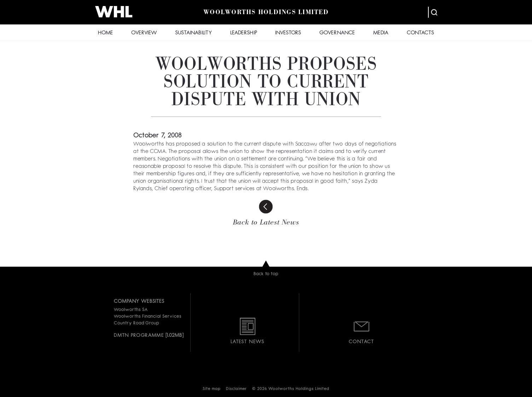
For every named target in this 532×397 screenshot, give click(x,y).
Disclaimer (236, 389)
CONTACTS (420, 33)
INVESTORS (288, 33)
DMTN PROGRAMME (139, 335)
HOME (105, 33)
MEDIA (381, 33)
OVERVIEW (144, 33)
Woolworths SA (131, 310)
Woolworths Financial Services (148, 317)
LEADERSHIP (244, 33)
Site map (212, 389)
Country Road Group (137, 323)
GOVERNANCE (337, 33)
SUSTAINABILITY (193, 33)
